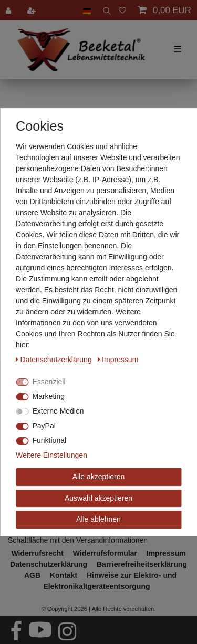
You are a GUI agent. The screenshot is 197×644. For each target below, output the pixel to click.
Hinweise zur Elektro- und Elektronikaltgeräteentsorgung (110, 581)
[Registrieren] (33, 10)
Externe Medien (58, 411)
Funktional (50, 440)
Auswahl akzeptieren (98, 498)
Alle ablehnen (98, 519)
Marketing (49, 396)
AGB (32, 575)
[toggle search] (105, 10)
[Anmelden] (9, 10)
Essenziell (49, 382)
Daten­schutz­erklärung (55, 360)
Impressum (118, 360)
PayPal (44, 426)
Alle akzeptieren (99, 477)
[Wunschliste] (122, 10)
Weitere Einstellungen (51, 455)
